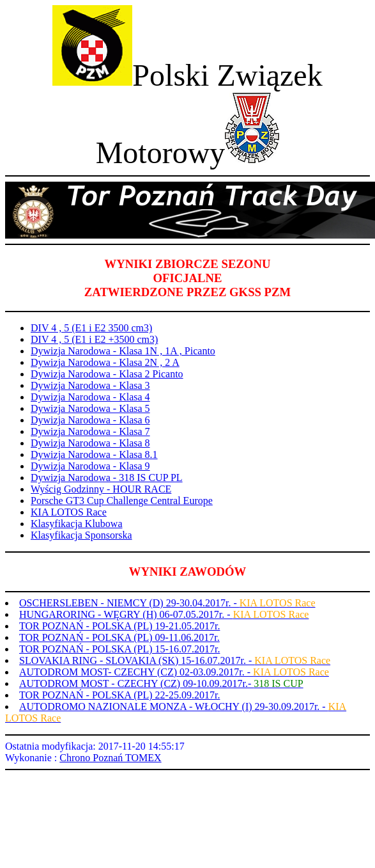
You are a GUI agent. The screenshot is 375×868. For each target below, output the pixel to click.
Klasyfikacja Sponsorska (81, 535)
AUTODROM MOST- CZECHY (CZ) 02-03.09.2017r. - (174, 672)
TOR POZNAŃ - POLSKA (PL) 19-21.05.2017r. (119, 626)
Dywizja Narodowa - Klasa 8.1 (94, 454)
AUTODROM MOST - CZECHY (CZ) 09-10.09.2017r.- (161, 683)
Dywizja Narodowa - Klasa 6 (90, 420)
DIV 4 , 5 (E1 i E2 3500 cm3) (91, 328)
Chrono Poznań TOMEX (110, 758)
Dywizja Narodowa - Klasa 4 (90, 397)
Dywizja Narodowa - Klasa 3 (90, 385)
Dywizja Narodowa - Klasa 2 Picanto (107, 374)
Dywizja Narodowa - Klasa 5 (90, 408)
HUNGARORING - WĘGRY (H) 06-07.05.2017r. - (164, 614)
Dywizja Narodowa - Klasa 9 (90, 466)
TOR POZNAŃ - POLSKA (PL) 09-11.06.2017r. (119, 637)
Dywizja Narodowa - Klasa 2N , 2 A (105, 362)
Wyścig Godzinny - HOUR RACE (101, 489)
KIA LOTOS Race (69, 512)
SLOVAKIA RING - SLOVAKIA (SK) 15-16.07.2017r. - (175, 660)
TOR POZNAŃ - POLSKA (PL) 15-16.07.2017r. (119, 649)
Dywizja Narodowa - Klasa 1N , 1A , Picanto (123, 351)
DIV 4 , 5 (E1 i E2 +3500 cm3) (94, 339)
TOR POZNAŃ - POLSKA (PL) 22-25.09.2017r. (119, 695)
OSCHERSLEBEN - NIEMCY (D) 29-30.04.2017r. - (167, 603)
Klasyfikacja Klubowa (77, 524)
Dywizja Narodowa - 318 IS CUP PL (107, 477)
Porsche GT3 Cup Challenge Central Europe (122, 501)
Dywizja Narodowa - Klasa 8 (90, 443)
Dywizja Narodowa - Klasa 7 (90, 431)
